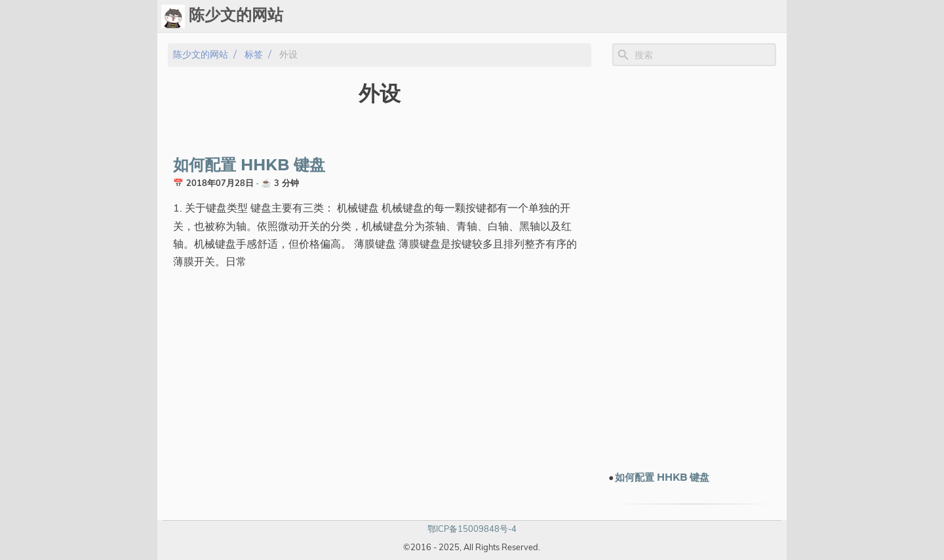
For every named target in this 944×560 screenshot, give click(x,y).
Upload (561, 16)
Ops (483, 16)
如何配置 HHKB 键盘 (249, 166)
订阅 (771, 16)
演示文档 (644, 16)
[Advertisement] (694, 268)
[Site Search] (704, 55)
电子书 (697, 16)
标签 (602, 16)
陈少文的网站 (201, 55)
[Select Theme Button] (450, 16)
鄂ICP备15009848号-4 (472, 529)
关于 (739, 16)
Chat (518, 16)
